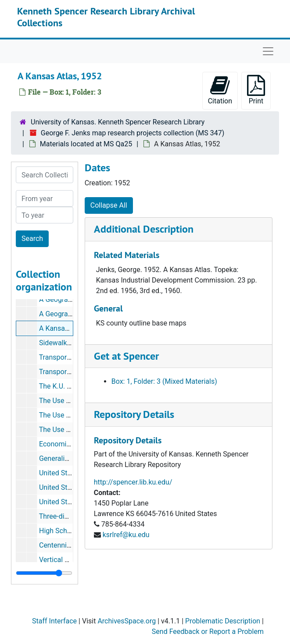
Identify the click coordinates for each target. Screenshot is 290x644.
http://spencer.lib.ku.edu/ (133, 482)
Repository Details (134, 414)
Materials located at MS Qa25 (86, 144)
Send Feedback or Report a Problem (208, 632)
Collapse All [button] (109, 205)
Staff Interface (54, 621)
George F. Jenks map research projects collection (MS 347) (132, 133)
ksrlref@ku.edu (126, 535)
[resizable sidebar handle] (44, 573)
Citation (220, 90)
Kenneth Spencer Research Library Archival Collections (106, 17)
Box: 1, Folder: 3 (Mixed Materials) (164, 381)
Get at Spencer (126, 356)
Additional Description (144, 229)
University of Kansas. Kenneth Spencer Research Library (118, 122)
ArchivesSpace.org (127, 621)
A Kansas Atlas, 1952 (72, 328)
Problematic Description (223, 621)
